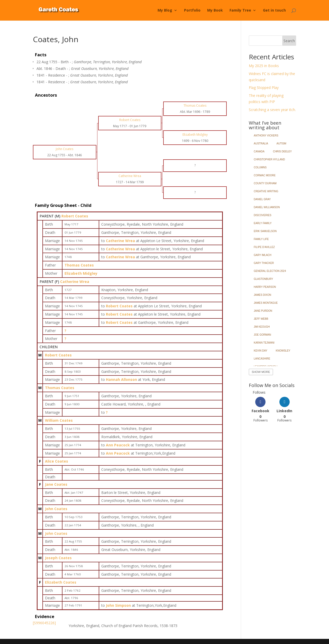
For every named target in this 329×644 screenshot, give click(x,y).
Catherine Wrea (75, 282)
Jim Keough (262, 327)
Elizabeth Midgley (81, 273)
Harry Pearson (265, 287)
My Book (215, 11)
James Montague (266, 303)
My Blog (165, 11)
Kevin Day (261, 351)
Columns (260, 167)
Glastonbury (263, 279)
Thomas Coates (79, 265)
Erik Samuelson (265, 231)
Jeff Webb (261, 319)
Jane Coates (56, 484)
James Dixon (262, 295)
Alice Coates (57, 461)
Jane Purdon (263, 311)
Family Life (261, 239)
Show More (261, 372)
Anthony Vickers (266, 136)
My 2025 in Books (264, 66)
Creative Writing (266, 191)
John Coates (56, 509)
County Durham (265, 183)
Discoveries (262, 215)
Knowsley (283, 351)
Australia (261, 144)
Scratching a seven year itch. (272, 110)
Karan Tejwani (264, 343)
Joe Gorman (262, 335)
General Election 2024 (270, 271)
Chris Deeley (282, 151)
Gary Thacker (264, 263)
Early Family (263, 223)
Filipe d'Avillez (264, 247)
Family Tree (240, 11)
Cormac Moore (265, 175)
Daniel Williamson (267, 207)
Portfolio (192, 11)
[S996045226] (44, 623)
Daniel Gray (262, 199)
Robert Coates (75, 216)
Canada (259, 151)
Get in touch (274, 11)
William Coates (59, 420)
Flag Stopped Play (264, 88)
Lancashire (262, 359)
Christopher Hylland (269, 159)
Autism (281, 144)
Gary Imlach (263, 255)
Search (289, 41)
